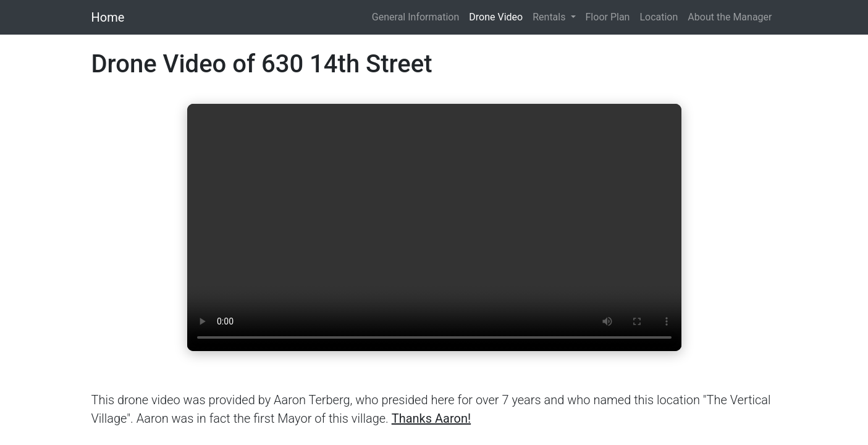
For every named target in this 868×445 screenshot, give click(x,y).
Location (659, 17)
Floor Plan (608, 17)
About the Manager (730, 17)
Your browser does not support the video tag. (434, 227)
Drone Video (496, 17)
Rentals (550, 17)
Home (108, 17)
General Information (416, 17)
